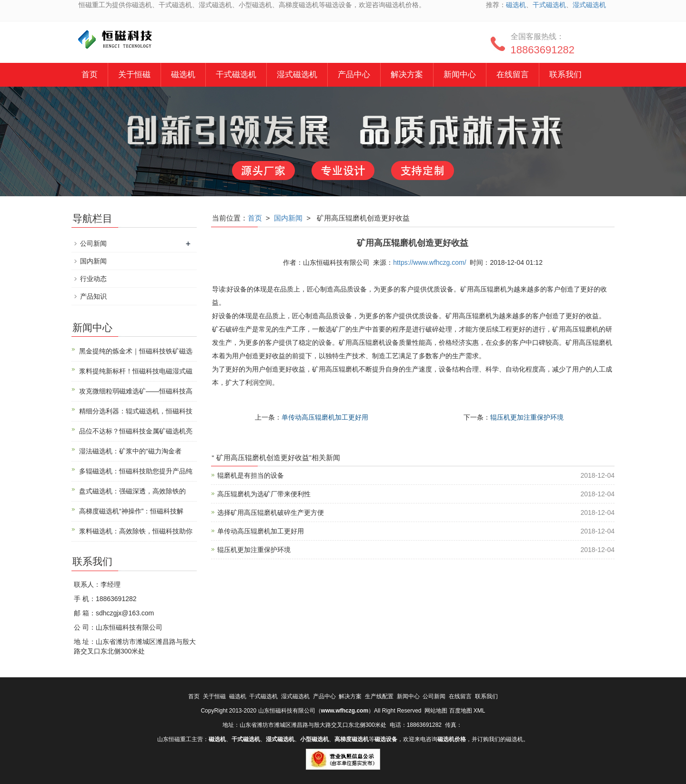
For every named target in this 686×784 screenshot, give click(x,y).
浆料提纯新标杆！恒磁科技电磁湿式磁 (136, 371)
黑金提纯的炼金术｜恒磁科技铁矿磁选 (136, 351)
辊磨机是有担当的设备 (251, 475)
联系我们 (565, 75)
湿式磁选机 (589, 5)
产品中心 (354, 75)
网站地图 (436, 711)
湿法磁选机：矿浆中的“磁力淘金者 (130, 451)
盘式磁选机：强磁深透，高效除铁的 (132, 491)
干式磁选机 (549, 5)
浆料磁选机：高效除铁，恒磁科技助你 (136, 531)
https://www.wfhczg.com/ (429, 262)
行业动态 (93, 279)
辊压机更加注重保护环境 (527, 417)
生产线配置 (379, 696)
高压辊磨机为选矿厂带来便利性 (264, 494)
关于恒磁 (134, 75)
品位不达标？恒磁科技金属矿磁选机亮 (136, 431)
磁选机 (516, 5)
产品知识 (93, 296)
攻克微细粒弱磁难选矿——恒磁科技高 (136, 391)
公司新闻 (93, 243)
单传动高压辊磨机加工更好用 (325, 417)
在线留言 (513, 75)
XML (479, 711)
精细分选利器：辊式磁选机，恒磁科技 (136, 411)
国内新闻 (288, 218)
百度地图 (461, 711)
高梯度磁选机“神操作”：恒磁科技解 (131, 511)
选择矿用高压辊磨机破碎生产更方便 (271, 513)
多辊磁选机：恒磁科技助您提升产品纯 (136, 471)
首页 (90, 75)
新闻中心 (460, 75)
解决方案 (407, 75)
